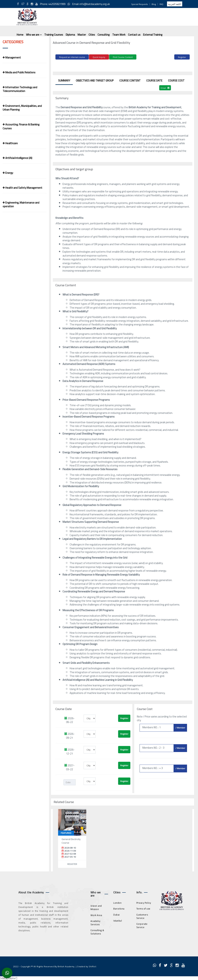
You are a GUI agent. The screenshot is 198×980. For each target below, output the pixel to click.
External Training (153, 35)
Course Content (130, 80)
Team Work (119, 35)
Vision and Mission (96, 907)
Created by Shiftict (87, 966)
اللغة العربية (175, 4)
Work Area (96, 914)
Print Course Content (123, 57)
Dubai (117, 914)
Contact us (134, 35)
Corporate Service (142, 925)
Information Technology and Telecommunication (20, 89)
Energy (8, 173)
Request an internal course (72, 57)
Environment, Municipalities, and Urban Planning (22, 108)
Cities (92, 35)
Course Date (154, 80)
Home (20, 35)
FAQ (161, 4)
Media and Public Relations (19, 72)
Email (165, 87)
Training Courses (54, 35)
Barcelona (119, 908)
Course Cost (176, 80)
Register (182, 57)
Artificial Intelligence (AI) (17, 158)
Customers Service (142, 916)
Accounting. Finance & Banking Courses (21, 126)
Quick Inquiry (99, 57)
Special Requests (140, 4)
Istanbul (118, 920)
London (117, 902)
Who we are (34, 35)
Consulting (104, 35)
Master (82, 35)
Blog (154, 4)
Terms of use (143, 908)
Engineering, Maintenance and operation (21, 204)
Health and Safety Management (22, 188)
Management (12, 57)
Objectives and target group (95, 80)
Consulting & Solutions (97, 931)
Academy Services (95, 922)
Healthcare (10, 143)
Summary (64, 80)
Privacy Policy (144, 902)
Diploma (70, 35)
